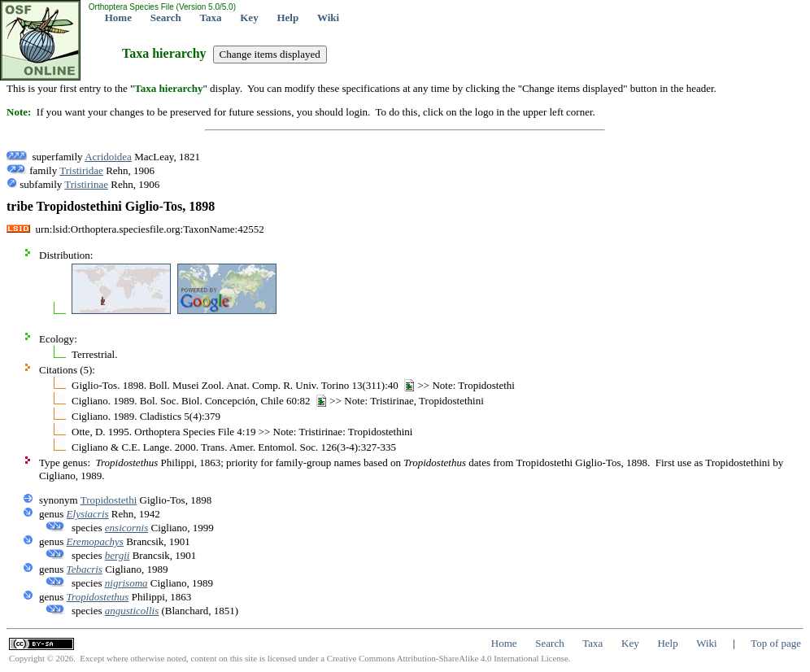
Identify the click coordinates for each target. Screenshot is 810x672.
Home (118, 17)
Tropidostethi (109, 500)
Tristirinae (86, 184)
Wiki (328, 17)
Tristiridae (81, 170)
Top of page (776, 643)
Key (249, 17)
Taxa (211, 17)
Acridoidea (108, 157)
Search (166, 17)
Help (287, 17)
